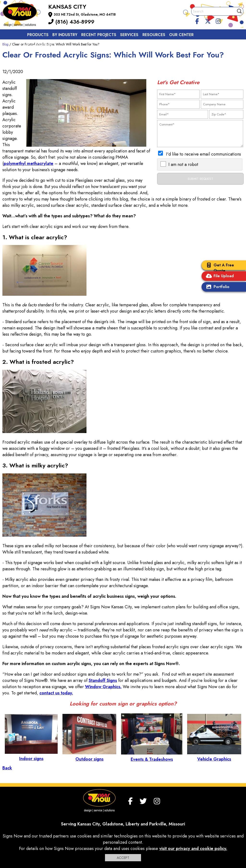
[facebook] (197, 20)
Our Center (181, 35)
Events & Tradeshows (152, 756)
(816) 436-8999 (71, 22)
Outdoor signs (89, 756)
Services (129, 35)
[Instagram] (218, 20)
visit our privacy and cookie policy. (193, 849)
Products (38, 35)
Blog (5, 44)
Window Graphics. (103, 687)
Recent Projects (99, 35)
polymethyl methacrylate (28, 164)
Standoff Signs (103, 680)
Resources (154, 35)
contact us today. (56, 693)
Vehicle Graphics (214, 756)
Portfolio (217, 287)
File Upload (219, 276)
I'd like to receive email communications (203, 154)
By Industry (65, 35)
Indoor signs (31, 755)
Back (7, 768)
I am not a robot (183, 164)
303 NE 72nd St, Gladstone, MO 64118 (85, 14)
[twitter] (208, 20)
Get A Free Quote (219, 268)
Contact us (40, 46)
